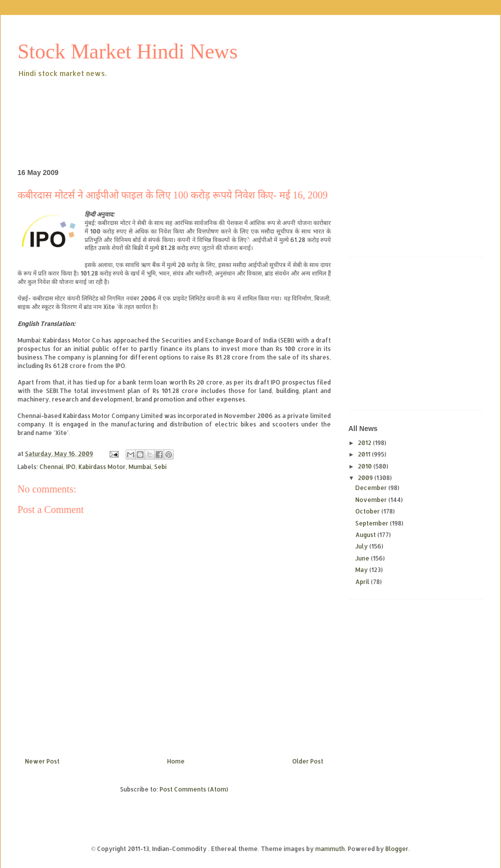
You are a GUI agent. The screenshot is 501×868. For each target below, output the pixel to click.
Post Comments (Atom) (194, 789)
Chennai (51, 467)
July (362, 546)
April (363, 582)
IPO (71, 467)
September (373, 523)
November (372, 500)
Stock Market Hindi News (128, 51)
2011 (365, 454)
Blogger (397, 849)
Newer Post (42, 761)
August (366, 535)
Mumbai (140, 467)
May (362, 570)
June (363, 558)
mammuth (330, 849)
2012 (365, 443)
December (372, 488)
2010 (366, 466)
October (368, 511)
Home (176, 761)
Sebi (160, 467)
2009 (366, 478)
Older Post (308, 761)
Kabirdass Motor (102, 467)
